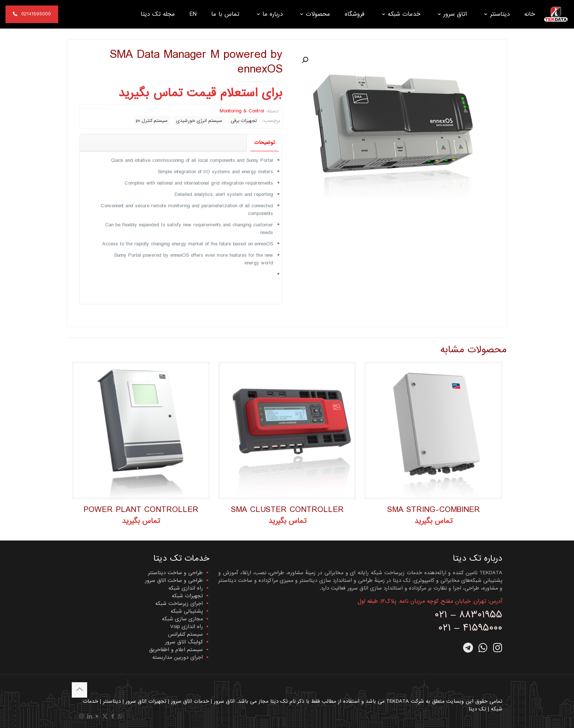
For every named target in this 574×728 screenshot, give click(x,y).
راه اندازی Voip (187, 627)
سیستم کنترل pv (152, 121)
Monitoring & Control (242, 111)
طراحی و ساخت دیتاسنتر (175, 573)
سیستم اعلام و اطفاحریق (176, 650)
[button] (304, 60)
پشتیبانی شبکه (187, 611)
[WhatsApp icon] (120, 716)
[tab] (264, 143)
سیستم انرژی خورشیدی (199, 121)
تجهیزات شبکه (187, 596)
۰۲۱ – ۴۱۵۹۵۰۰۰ (470, 628)
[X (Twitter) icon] (105, 716)
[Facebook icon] (113, 716)
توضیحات (264, 142)
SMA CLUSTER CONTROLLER (287, 510)
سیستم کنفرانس (185, 634)
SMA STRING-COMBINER (434, 510)
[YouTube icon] (97, 716)
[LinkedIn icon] (90, 716)
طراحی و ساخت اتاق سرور (174, 580)
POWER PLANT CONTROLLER (141, 510)
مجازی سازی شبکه (182, 619)
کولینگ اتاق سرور (184, 642)
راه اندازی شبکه (186, 588)
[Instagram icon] (82, 716)
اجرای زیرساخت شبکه (179, 603)
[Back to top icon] (79, 690)
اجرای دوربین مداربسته (178, 657)
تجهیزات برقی (244, 121)
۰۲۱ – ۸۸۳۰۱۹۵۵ (468, 615)
